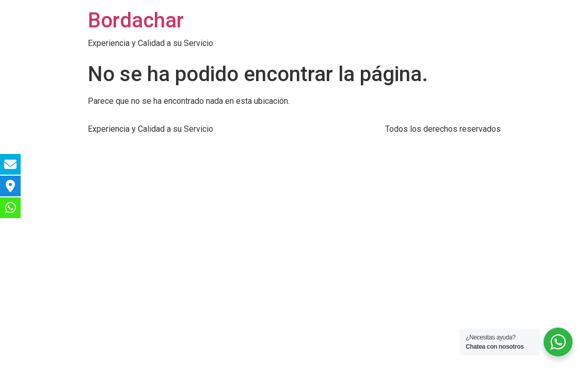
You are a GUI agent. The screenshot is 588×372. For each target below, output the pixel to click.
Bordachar (136, 20)
